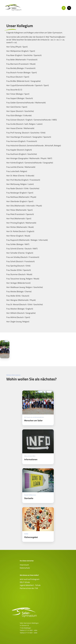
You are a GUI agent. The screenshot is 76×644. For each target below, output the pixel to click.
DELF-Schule (25, 582)
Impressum (24, 565)
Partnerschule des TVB (29, 588)
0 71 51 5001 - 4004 (31, 630)
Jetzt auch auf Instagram (30, 579)
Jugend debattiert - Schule (30, 585)
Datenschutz (25, 568)
